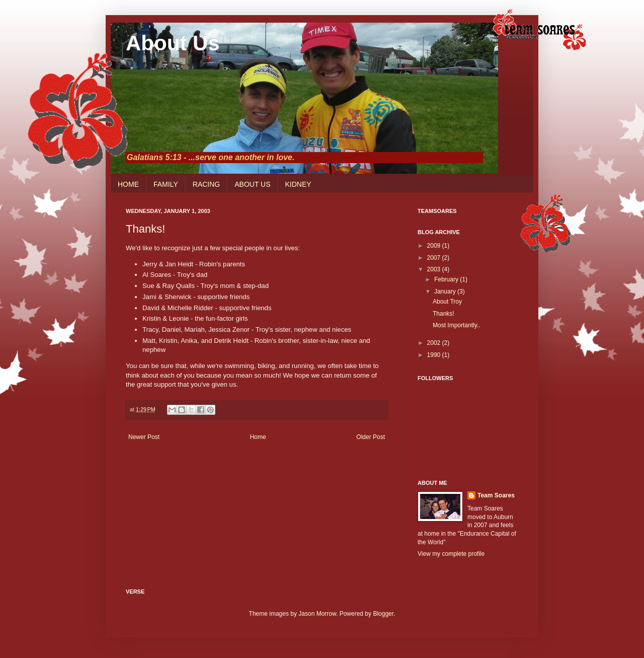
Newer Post (144, 437)
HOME (128, 184)
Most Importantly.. (456, 325)
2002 (435, 343)
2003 (435, 269)
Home (258, 437)
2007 (435, 258)
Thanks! (444, 314)
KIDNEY (298, 184)
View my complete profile (451, 554)
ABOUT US (252, 184)
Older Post (371, 437)
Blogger (383, 614)
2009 (435, 246)
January (446, 291)
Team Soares (496, 495)
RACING (206, 184)
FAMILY (166, 184)
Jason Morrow (317, 614)
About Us (173, 43)
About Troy (447, 302)
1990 (435, 355)
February (447, 279)
